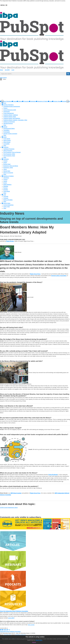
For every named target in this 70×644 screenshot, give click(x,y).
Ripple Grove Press (35, 274)
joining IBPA (11, 618)
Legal (50, 101)
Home (4, 103)
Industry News (56, 101)
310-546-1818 (7, 635)
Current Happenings (9, 508)
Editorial (20, 101)
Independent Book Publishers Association (10, 632)
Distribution (33, 101)
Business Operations (8, 105)
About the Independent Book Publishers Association (14, 611)
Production (26, 101)
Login (13, 70)
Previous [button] (2, 101)
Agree (34, 642)
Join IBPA (7, 70)
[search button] (68, 74)
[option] (14, 101)
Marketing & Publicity (42, 101)
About (1, 70)
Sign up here (31, 625)
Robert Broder (10, 241)
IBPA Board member (16, 493)
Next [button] (68, 101)
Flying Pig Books (53, 475)
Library (16, 508)
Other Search (3, 78)
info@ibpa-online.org (20, 635)
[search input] (33, 74)
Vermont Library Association (59, 276)
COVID (2, 508)
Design (14, 101)
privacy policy (39, 640)
